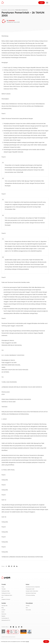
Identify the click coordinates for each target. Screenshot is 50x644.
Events (3, 612)
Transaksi (4, 589)
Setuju (46, 642)
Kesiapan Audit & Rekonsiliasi (32, 591)
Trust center (28, 610)
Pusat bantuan (5, 618)
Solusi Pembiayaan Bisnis (7, 595)
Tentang (28, 606)
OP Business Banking (30, 595)
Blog (3, 608)
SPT (2, 597)
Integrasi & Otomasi (6, 599)
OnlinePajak (12, 20)
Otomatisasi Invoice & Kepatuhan (33, 587)
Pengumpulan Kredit (30, 589)
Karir (27, 608)
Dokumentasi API (5, 620)
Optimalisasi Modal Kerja (31, 593)
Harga (3, 587)
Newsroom (4, 614)
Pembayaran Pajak (5, 591)
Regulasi (3, 616)
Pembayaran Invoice (6, 593)
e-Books (3, 610)
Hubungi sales (4, 606)
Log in (42, 3)
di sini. (28, 642)
